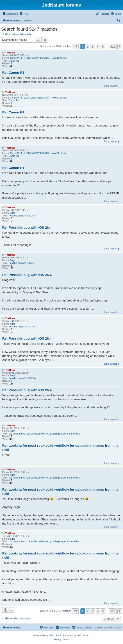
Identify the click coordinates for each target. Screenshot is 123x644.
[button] (75, 46)
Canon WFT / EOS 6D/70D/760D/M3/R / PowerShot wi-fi (38, 58)
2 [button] (88, 46)
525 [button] (113, 46)
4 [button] (98, 46)
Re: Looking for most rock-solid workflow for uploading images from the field (60, 448)
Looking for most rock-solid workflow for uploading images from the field (44, 434)
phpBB (50, 636)
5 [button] (103, 46)
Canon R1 (14, 61)
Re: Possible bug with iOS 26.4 (27, 227)
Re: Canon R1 (13, 72)
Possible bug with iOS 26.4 (22, 216)
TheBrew (10, 53)
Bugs (13, 213)
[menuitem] (24, 14)
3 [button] (93, 46)
